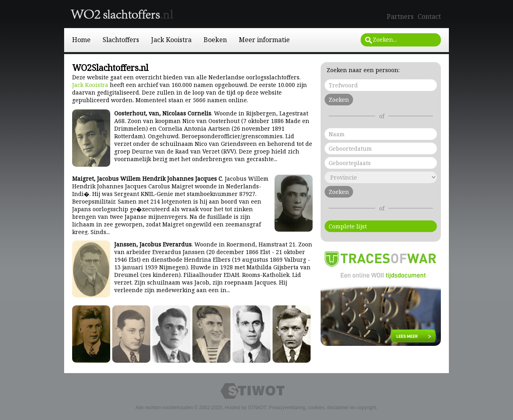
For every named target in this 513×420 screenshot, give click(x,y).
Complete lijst (348, 226)
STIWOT (257, 408)
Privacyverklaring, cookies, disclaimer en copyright (322, 408)
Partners (400, 16)
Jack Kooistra (171, 40)
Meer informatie (264, 40)
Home (81, 40)
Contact (429, 16)
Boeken (215, 40)
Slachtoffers (121, 40)
